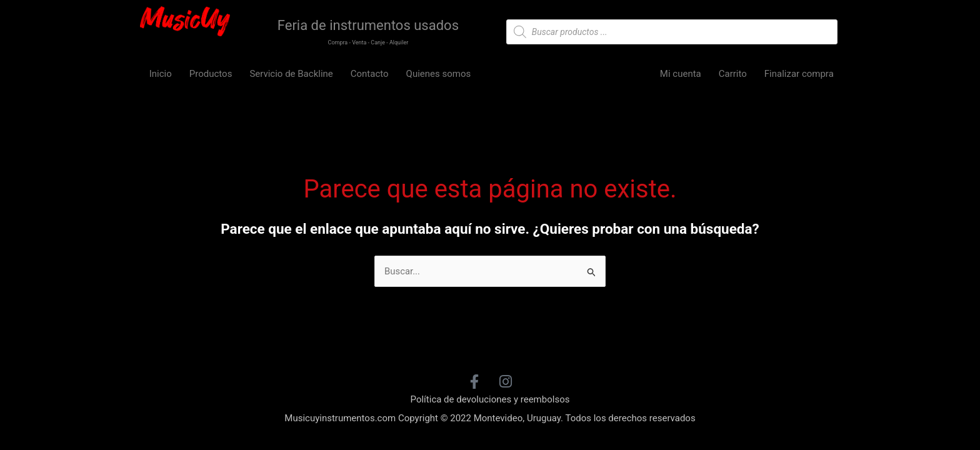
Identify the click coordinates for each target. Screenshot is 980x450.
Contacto (370, 74)
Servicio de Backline (291, 74)
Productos (211, 74)
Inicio (161, 74)
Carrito (733, 74)
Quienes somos (439, 74)
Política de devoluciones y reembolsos (490, 399)
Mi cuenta (681, 74)
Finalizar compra (799, 74)
